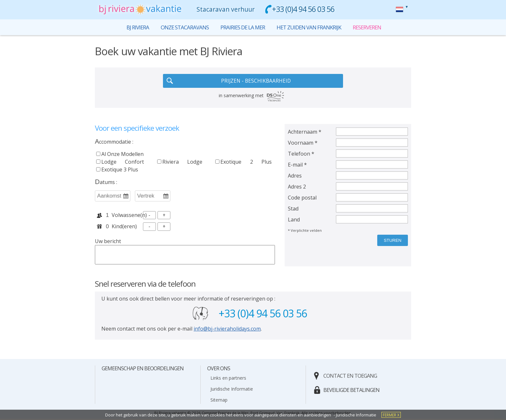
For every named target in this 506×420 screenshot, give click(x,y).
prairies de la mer (242, 27)
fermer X (391, 415)
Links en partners (228, 379)
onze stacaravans (182, 27)
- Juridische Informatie (355, 415)
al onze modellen (122, 155)
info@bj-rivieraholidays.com (227, 330)
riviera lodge (180, 162)
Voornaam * (303, 143)
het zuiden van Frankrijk (310, 27)
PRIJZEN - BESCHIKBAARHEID (256, 81)
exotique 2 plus (243, 162)
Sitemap (219, 401)
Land (294, 220)
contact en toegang (350, 377)
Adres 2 (297, 187)
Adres (295, 176)
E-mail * (297, 165)
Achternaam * (305, 132)
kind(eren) (124, 228)
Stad (293, 209)
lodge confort (120, 162)
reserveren (400, 9)
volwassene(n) (126, 216)
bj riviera (134, 27)
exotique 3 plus (117, 170)
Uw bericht (108, 242)
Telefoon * (301, 154)
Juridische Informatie (232, 390)
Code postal (302, 198)
